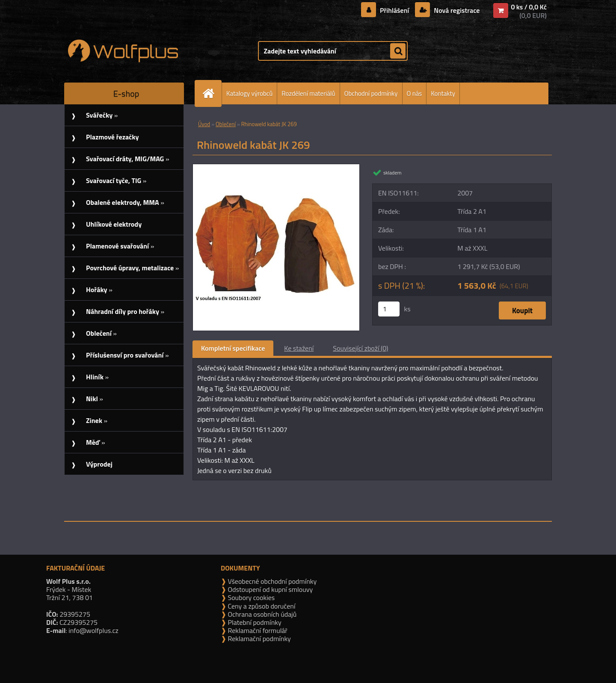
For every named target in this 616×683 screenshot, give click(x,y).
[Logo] (123, 51)
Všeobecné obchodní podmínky (271, 581)
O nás (415, 93)
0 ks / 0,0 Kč (529, 7)
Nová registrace (456, 10)
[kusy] (389, 309)
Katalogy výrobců (249, 93)
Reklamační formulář (257, 630)
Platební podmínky (254, 622)
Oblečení (226, 124)
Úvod (204, 124)
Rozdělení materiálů (308, 93)
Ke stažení (299, 348)
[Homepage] (212, 93)
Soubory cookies (250, 597)
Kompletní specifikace (233, 348)
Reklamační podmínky (259, 639)
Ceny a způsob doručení (261, 606)
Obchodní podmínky (371, 93)
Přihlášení (395, 10)
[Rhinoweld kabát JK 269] (276, 168)
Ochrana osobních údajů (261, 614)
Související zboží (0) (360, 348)
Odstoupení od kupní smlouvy (269, 589)
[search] (398, 51)
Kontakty (443, 93)
